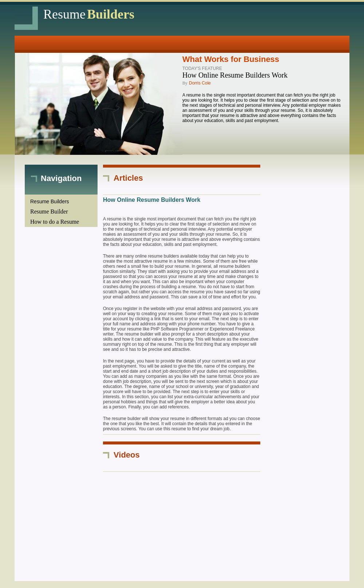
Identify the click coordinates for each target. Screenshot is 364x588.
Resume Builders (50, 201)
